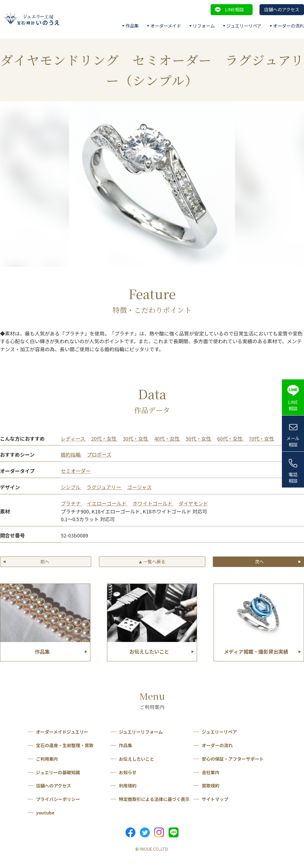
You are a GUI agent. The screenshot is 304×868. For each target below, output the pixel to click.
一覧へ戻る (152, 561)
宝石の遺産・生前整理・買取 (65, 745)
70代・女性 (261, 438)
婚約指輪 (71, 454)
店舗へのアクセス (282, 9)
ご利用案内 (47, 759)
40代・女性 (167, 438)
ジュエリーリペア (244, 26)
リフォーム (204, 26)
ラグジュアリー (104, 487)
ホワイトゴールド (153, 503)
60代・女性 (230, 438)
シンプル (71, 487)
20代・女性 (104, 438)
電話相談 (293, 477)
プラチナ (71, 503)
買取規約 (211, 786)
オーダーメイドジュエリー (62, 732)
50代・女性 (199, 438)
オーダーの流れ (289, 26)
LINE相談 (234, 9)
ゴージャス (139, 487)
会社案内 (211, 772)
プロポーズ (99, 454)
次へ (259, 561)
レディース (74, 438)
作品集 (132, 26)
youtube (45, 813)
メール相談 (293, 441)
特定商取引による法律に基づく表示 (154, 799)
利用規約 (128, 786)
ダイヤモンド (193, 503)
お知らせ (128, 772)
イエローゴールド (107, 503)
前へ (45, 561)
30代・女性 (136, 438)
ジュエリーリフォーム (141, 732)
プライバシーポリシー (58, 799)
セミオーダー (76, 471)
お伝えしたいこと (137, 759)
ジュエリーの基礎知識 (58, 772)
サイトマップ (215, 799)
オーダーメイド (166, 26)
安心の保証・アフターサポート (233, 759)
